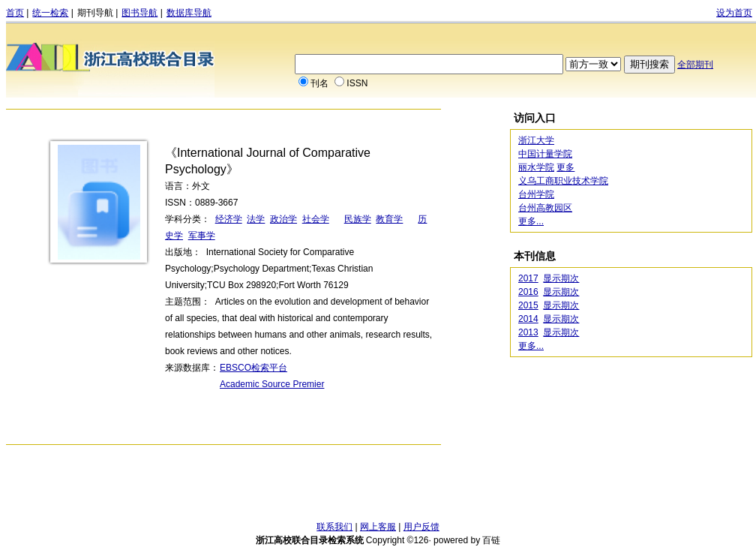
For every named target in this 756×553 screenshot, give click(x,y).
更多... (531, 221)
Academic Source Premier (272, 384)
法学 (256, 219)
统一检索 (50, 13)
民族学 (358, 219)
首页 (15, 13)
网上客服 (378, 527)
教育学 (389, 219)
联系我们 (334, 527)
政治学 (283, 219)
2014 (528, 319)
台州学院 (536, 194)
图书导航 (139, 13)
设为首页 (734, 13)
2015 (528, 305)
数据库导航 (189, 13)
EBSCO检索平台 (253, 368)
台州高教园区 (545, 208)
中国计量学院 (545, 154)
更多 (565, 167)
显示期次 (561, 278)
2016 (528, 292)
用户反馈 (421, 527)
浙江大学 (536, 140)
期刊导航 (95, 13)
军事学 (202, 236)
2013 (528, 332)
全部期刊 (695, 65)
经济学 (229, 219)
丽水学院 (536, 167)
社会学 (316, 219)
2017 (528, 278)
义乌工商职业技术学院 (563, 181)
